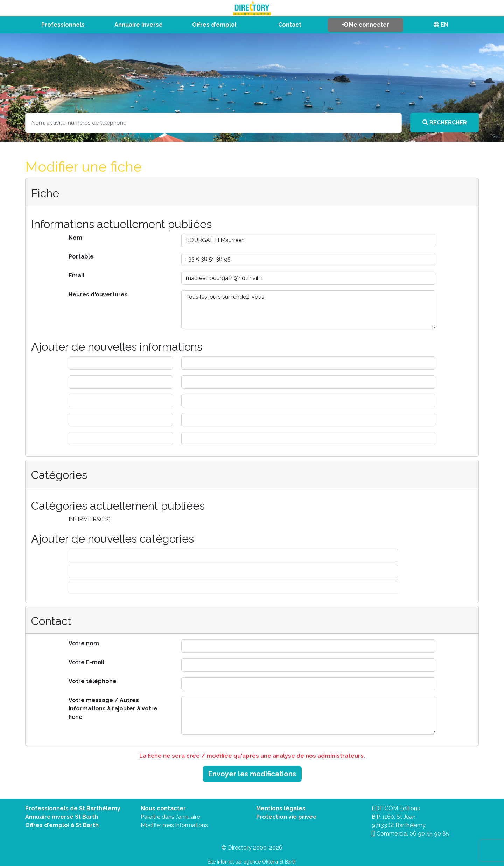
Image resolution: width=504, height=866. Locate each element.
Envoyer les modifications (252, 774)
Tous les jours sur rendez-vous (308, 310)
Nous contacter (163, 808)
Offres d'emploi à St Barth (62, 825)
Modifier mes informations (174, 825)
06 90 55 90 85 (429, 834)
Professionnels (63, 25)
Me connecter (366, 25)
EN (441, 25)
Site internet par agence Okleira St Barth (252, 862)
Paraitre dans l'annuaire (170, 817)
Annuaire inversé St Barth (62, 817)
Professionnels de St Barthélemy (73, 808)
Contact (290, 25)
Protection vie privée (286, 817)
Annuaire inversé (139, 25)
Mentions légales (281, 808)
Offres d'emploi (214, 25)
